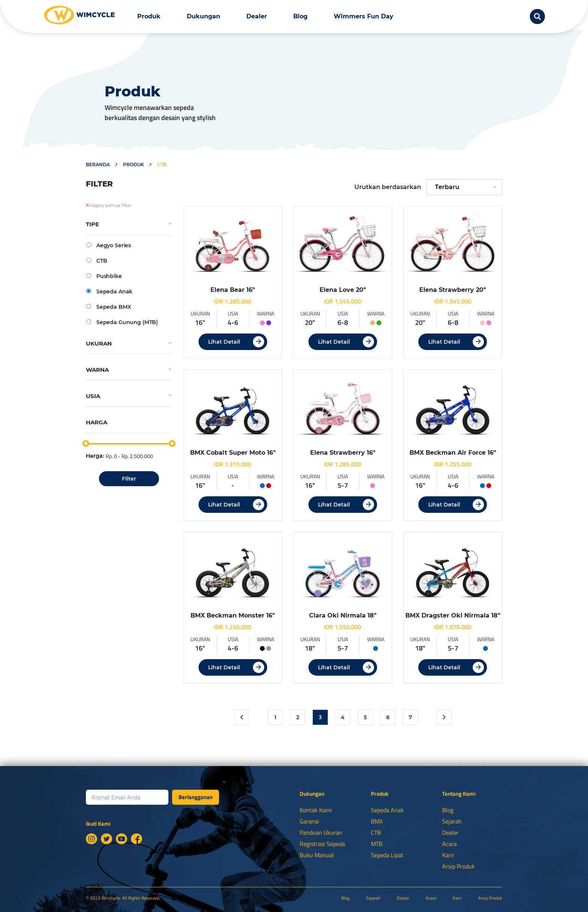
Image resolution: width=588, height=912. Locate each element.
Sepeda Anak (109, 291)
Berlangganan (196, 797)
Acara (449, 844)
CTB (97, 261)
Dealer (257, 16)
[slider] (86, 443)
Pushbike (104, 276)
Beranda (98, 165)
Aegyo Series (109, 245)
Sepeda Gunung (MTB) (122, 322)
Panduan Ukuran (321, 832)
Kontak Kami (316, 810)
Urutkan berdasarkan (388, 187)
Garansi (309, 821)
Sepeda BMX (109, 307)
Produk (149, 16)
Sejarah (452, 821)
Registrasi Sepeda (322, 844)
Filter (129, 479)
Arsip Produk (458, 866)
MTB (377, 844)
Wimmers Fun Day (364, 16)
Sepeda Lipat (387, 855)
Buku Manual (317, 855)
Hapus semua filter (109, 205)
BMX (377, 821)
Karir (448, 855)
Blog (300, 16)
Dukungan (203, 16)
